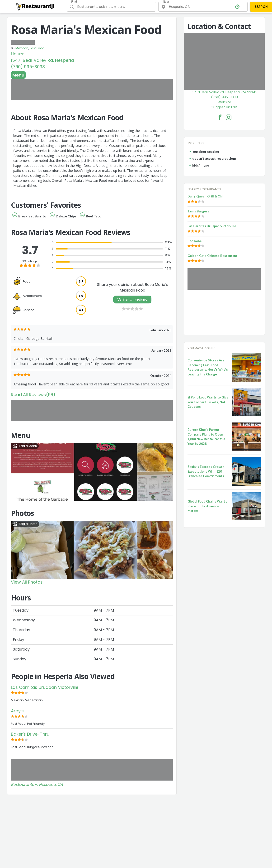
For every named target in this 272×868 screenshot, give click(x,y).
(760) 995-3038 (28, 67)
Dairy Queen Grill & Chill (206, 196)
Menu (18, 75)
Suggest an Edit (224, 107)
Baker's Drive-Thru (30, 734)
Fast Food (37, 48)
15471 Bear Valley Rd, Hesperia (42, 60)
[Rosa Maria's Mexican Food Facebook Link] (220, 117)
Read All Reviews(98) (33, 395)
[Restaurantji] (35, 6)
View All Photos (27, 582)
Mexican (22, 48)
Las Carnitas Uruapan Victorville (45, 687)
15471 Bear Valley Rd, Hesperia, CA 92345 (224, 92)
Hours (17, 54)
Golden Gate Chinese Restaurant (212, 256)
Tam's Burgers (198, 211)
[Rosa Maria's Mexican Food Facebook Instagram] (229, 117)
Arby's (17, 711)
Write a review (132, 300)
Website (224, 102)
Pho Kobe (195, 241)
